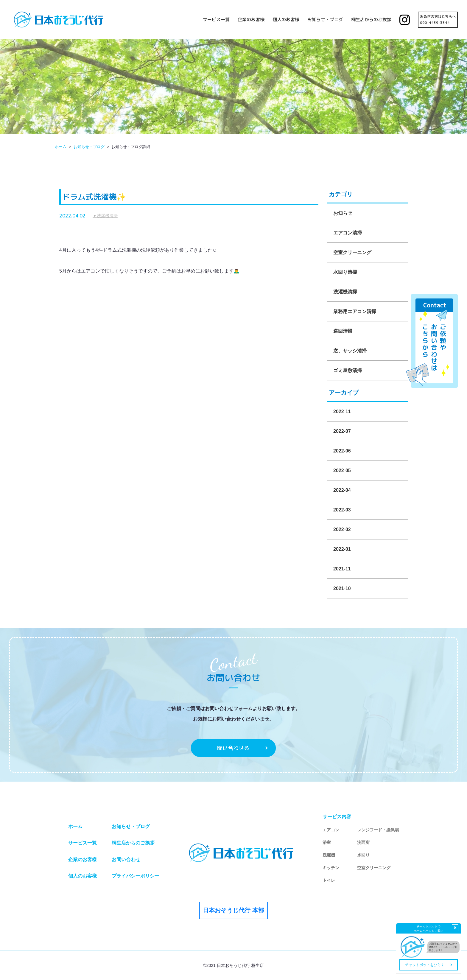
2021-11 (342, 569)
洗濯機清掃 (345, 292)
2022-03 (342, 510)
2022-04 (342, 490)
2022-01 (342, 549)
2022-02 (342, 529)
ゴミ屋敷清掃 (348, 370)
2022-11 (342, 412)
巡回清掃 (343, 331)
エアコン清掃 (348, 233)
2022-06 (342, 451)
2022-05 (342, 470)
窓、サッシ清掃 (350, 351)
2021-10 (342, 588)
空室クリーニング (352, 252)
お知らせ (343, 213)
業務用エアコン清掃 (355, 311)
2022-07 (342, 431)
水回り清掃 (345, 272)
